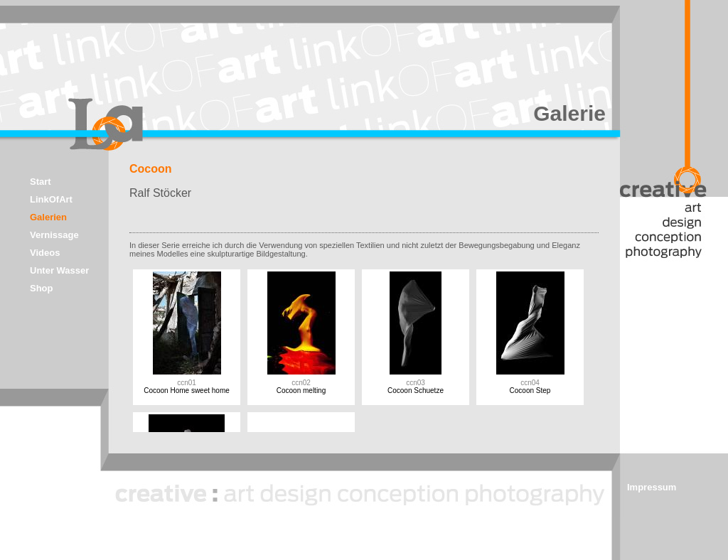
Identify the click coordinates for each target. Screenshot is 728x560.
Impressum (652, 487)
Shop (42, 288)
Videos (45, 253)
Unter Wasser (59, 270)
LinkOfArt (51, 199)
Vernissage (54, 235)
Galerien (48, 217)
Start (41, 182)
